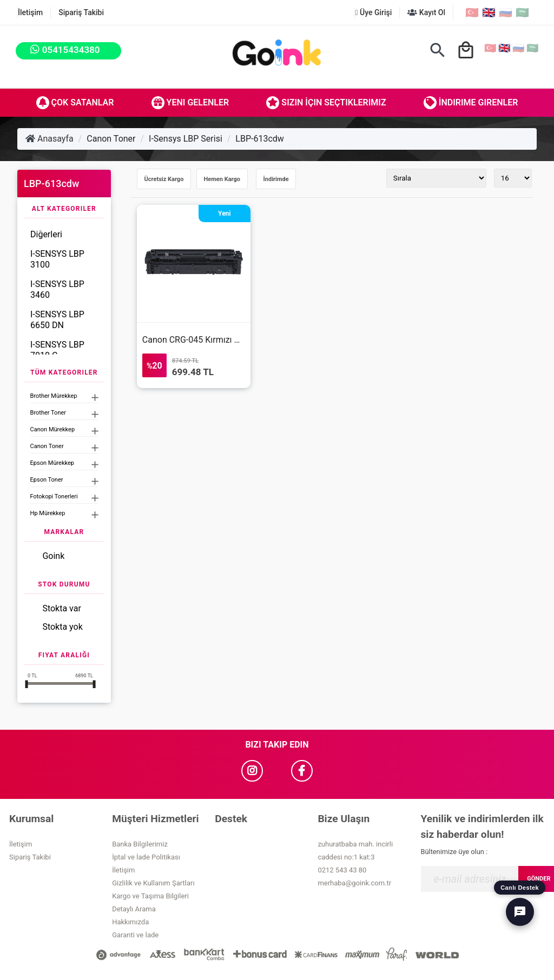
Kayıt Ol (426, 12)
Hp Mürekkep (48, 513)
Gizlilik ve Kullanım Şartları (153, 883)
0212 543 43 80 (342, 870)
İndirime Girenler (471, 103)
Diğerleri (46, 234)
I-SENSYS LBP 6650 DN (57, 320)
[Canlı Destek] (520, 912)
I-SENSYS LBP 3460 (57, 289)
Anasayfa (50, 139)
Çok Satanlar (75, 103)
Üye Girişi (373, 12)
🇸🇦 (522, 12)
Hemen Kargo (222, 179)
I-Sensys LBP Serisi (186, 139)
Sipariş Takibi (81, 12)
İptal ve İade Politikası (146, 857)
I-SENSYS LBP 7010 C (57, 350)
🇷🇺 (506, 12)
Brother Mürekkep (54, 396)
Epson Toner (47, 480)
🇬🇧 (489, 12)
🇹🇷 (472, 12)
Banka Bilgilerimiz (140, 844)
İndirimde (276, 179)
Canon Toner (111, 139)
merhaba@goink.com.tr (354, 883)
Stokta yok (62, 627)
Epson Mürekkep (52, 463)
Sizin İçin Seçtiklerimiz (326, 103)
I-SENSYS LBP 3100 (57, 259)
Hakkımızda (130, 922)
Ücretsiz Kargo (164, 179)
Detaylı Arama (134, 909)
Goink (53, 556)
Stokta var (61, 608)
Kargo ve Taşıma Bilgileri (150, 896)
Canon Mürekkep (52, 429)
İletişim (30, 12)
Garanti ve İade (135, 935)
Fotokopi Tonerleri (54, 496)
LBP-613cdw (260, 139)
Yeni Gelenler (190, 103)
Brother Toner (48, 413)
